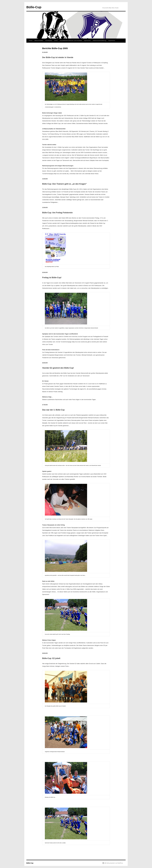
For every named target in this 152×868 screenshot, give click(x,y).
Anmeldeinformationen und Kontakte (71, 41)
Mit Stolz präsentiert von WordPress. (114, 863)
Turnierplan (49, 41)
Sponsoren (87, 41)
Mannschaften (39, 41)
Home (31, 41)
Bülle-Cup (34, 7)
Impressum (112, 41)
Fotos (56, 41)
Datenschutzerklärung (99, 41)
